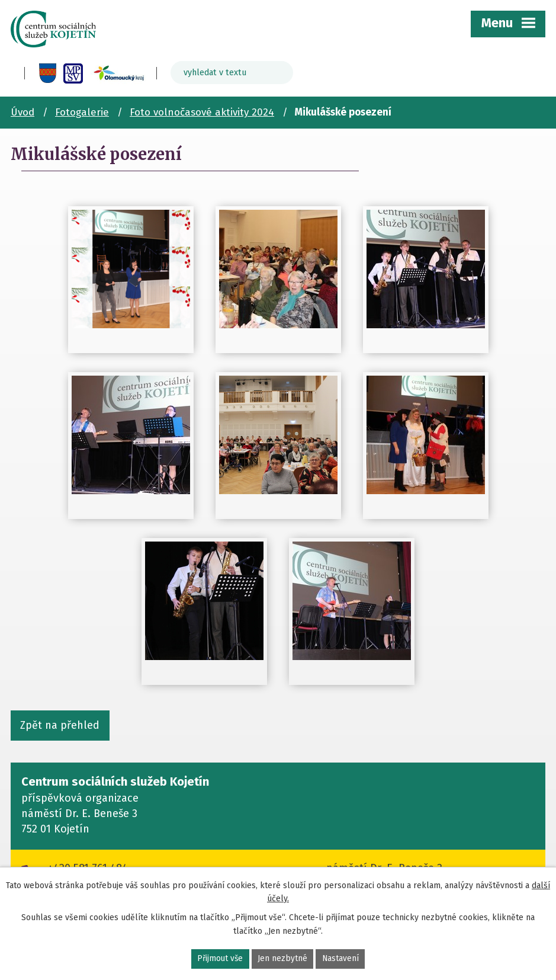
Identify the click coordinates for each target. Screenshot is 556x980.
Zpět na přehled (60, 725)
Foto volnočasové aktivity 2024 (202, 112)
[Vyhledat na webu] (232, 73)
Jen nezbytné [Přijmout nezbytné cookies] (283, 959)
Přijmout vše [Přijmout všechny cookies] (220, 959)
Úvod (23, 112)
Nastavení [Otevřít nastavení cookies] (341, 959)
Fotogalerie (82, 112)
